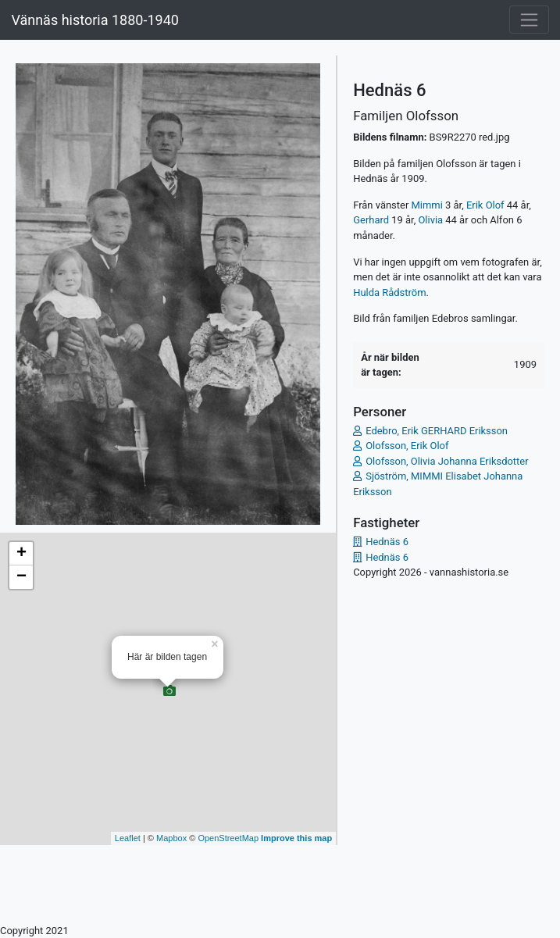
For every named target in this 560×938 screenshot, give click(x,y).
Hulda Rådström (389, 292)
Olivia (430, 220)
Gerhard (371, 220)
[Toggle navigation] (529, 20)
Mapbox (171, 838)
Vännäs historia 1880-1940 (95, 20)
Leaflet (128, 838)
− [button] (21, 577)
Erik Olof (485, 205)
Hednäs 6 (387, 542)
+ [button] (21, 554)
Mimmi (427, 205)
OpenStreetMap (228, 838)
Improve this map (296, 838)
